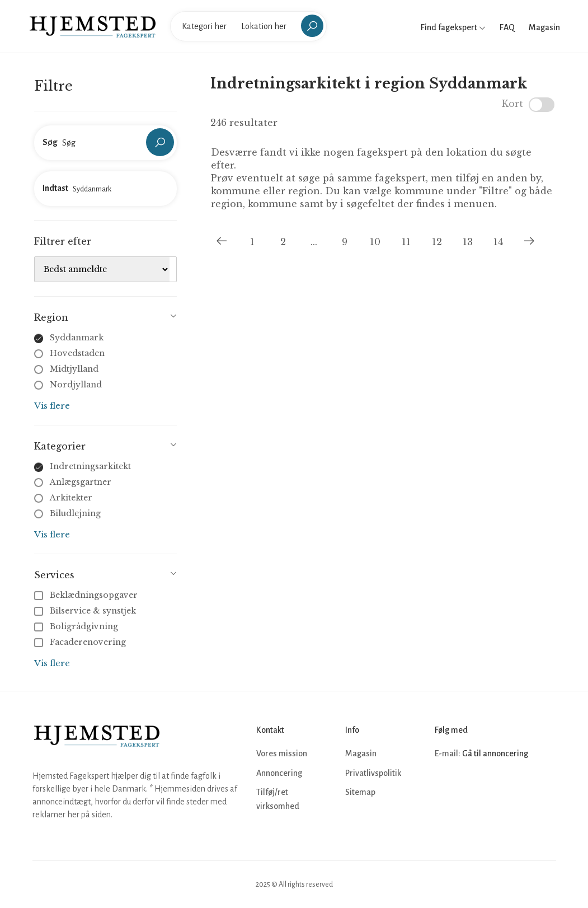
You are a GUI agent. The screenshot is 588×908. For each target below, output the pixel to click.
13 (468, 242)
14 (498, 242)
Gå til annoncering (495, 753)
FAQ (507, 27)
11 (406, 242)
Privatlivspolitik (373, 773)
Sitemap (360, 792)
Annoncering (279, 773)
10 (375, 242)
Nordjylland (76, 385)
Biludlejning (75, 513)
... (314, 242)
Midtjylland (74, 369)
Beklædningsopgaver (87, 595)
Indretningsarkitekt (90, 466)
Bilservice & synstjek (86, 611)
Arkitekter (71, 498)
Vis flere (52, 406)
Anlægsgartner (81, 482)
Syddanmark (77, 338)
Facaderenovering (81, 642)
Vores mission (282, 753)
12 (437, 242)
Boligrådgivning (77, 626)
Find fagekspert (453, 27)
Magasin (544, 27)
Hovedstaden (77, 353)
